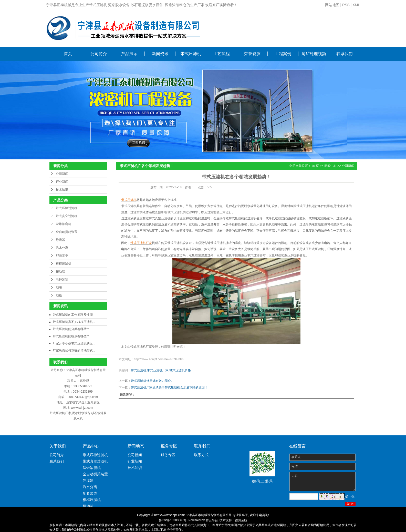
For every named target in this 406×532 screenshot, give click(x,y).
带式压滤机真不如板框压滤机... (74, 322)
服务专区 (168, 455)
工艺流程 (222, 54)
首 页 (315, 166)
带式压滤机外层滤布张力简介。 (152, 381)
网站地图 (332, 5)
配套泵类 (62, 256)
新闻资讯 (160, 54)
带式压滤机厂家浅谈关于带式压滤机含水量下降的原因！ (169, 387)
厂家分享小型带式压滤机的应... (74, 343)
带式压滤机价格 (180, 370)
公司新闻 (62, 174)
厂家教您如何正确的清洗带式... (74, 351)
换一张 (350, 496)
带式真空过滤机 (67, 216)
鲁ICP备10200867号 (173, 520)
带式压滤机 (191, 54)
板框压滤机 (64, 264)
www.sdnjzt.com (82, 408)
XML (356, 5)
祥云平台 (212, 520)
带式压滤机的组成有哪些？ (71, 336)
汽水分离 (62, 248)
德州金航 (241, 520)
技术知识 (62, 190)
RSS (346, 5)
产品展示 (129, 54)
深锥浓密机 (64, 224)
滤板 (59, 295)
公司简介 (99, 54)
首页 (68, 54)
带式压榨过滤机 (67, 208)
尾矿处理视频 (314, 54)
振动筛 (60, 272)
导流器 (60, 240)
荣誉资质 (252, 54)
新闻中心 (330, 166)
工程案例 (283, 54)
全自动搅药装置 (67, 232)
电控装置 (62, 280)
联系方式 (201, 455)
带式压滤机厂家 (158, 370)
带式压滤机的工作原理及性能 (73, 315)
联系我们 (345, 54)
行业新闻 (62, 182)
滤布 (59, 288)
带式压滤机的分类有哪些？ (71, 329)
